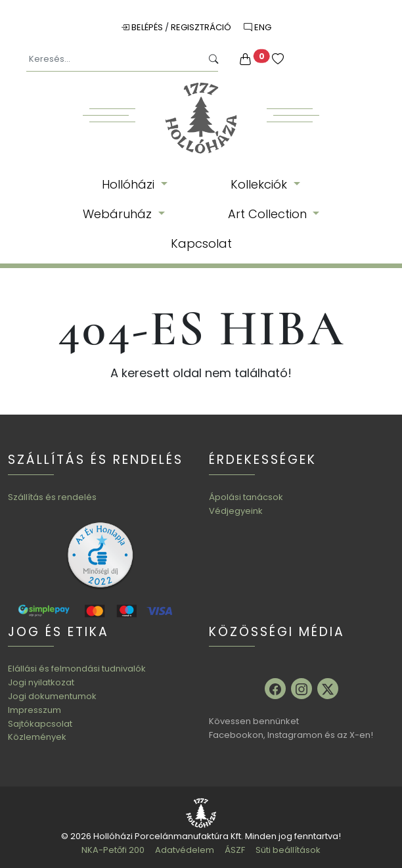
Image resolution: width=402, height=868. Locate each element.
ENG (257, 27)
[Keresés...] (114, 59)
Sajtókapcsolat (40, 724)
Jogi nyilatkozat (41, 682)
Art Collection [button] (269, 214)
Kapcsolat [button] (201, 243)
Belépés (143, 27)
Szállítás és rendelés (52, 497)
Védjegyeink (236, 511)
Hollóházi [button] (130, 184)
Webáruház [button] (119, 214)
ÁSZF (235, 850)
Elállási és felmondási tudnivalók (77, 669)
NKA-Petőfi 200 (113, 850)
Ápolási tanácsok (246, 497)
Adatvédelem (185, 850)
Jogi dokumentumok (52, 696)
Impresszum (34, 710)
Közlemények (37, 737)
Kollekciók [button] (260, 184)
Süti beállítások (288, 850)
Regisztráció (202, 27)
